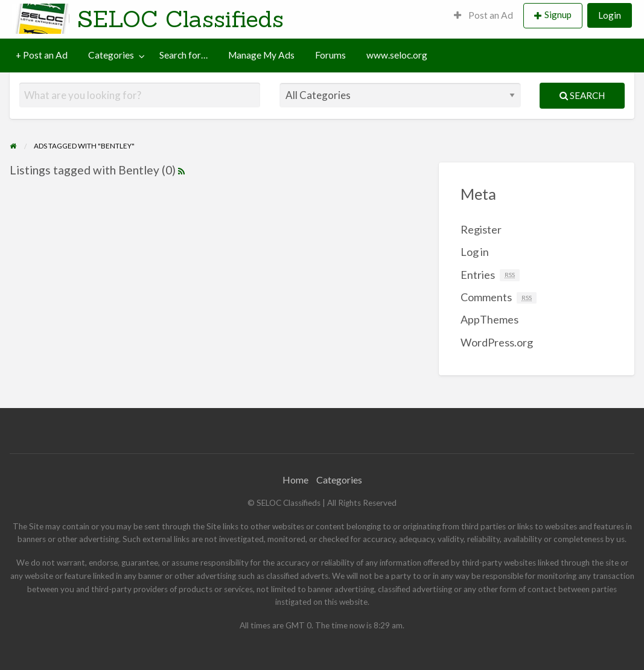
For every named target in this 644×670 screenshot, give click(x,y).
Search (582, 95)
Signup (558, 14)
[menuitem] (483, 16)
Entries (490, 275)
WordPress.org (497, 342)
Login (610, 15)
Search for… (183, 55)
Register (481, 229)
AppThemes (489, 319)
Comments (499, 297)
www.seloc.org (397, 55)
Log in (475, 252)
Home (295, 480)
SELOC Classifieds (180, 19)
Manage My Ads (261, 55)
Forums (330, 55)
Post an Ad (483, 15)
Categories (111, 55)
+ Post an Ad (42, 55)
